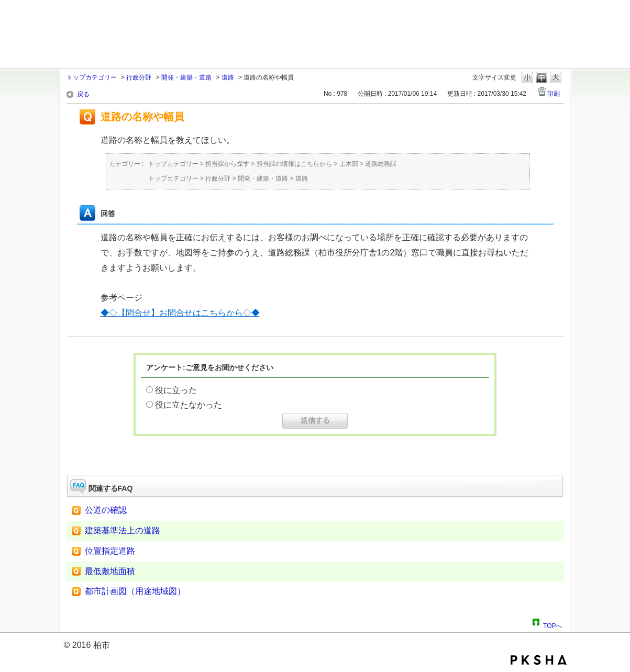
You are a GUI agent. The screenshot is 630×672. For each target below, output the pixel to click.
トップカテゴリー (92, 77)
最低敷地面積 (110, 571)
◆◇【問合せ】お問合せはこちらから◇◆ (180, 313)
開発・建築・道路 (186, 77)
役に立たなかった (189, 405)
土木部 (349, 164)
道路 (228, 77)
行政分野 (139, 77)
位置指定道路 (110, 551)
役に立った (176, 390)
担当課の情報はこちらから (294, 164)
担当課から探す (227, 164)
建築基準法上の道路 (123, 530)
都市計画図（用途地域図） (135, 591)
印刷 (554, 94)
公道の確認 (106, 510)
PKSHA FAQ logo (539, 660)
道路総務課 (381, 164)
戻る (83, 94)
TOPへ (552, 624)
